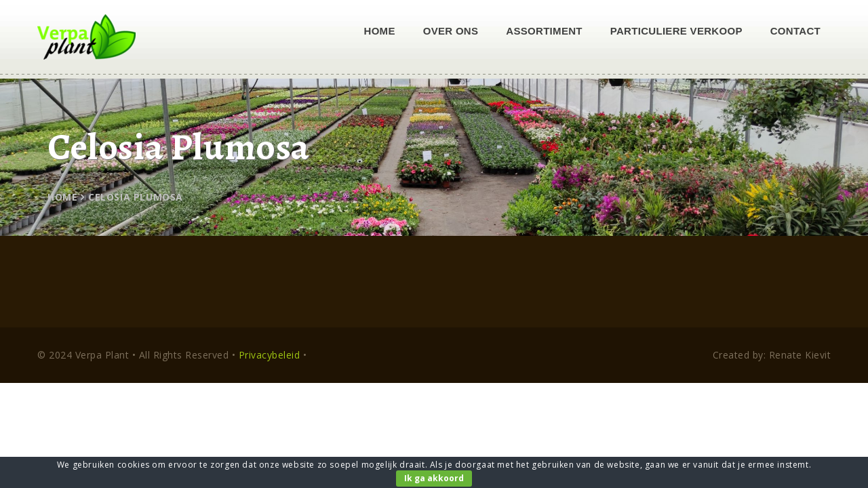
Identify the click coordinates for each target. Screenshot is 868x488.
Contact (795, 31)
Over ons (451, 31)
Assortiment (544, 31)
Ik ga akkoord (434, 478)
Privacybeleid (270, 355)
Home (380, 31)
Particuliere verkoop (676, 31)
